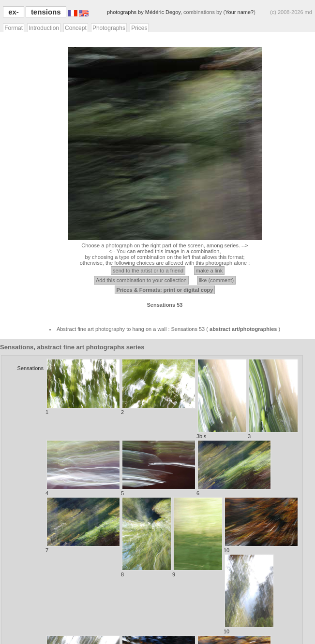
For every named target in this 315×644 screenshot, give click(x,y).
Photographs (109, 28)
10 (261, 525)
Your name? (239, 12)
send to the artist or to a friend (148, 271)
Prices (139, 28)
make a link (210, 271)
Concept (76, 28)
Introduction (44, 28)
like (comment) (216, 280)
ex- (14, 12)
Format (14, 28)
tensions (46, 12)
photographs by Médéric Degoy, (145, 12)
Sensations (30, 368)
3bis (222, 399)
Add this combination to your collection (141, 280)
